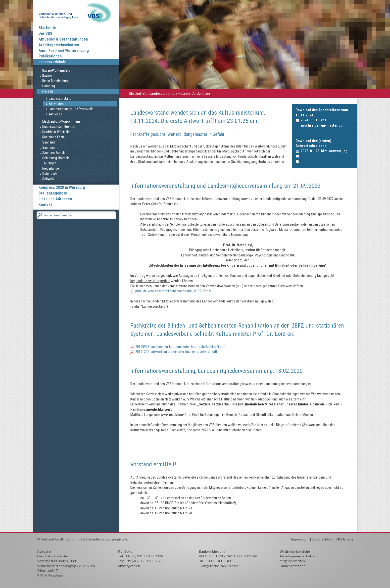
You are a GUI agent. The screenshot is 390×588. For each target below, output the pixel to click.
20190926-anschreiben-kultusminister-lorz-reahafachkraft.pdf (180, 347)
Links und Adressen (55, 199)
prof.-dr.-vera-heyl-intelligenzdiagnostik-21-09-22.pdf (173, 291)
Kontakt (45, 205)
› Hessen (183, 93)
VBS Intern (344, 539)
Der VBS (45, 33)
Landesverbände (52, 62)
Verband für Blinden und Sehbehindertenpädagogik (76, 12)
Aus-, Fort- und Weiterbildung (64, 51)
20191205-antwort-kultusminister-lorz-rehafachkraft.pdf (176, 352)
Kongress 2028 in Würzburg (62, 187)
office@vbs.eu (129, 566)
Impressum (300, 539)
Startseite (47, 28)
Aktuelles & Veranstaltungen (63, 39)
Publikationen (50, 56)
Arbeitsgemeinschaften (59, 45)
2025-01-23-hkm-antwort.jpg (324, 151)
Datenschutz (322, 539)
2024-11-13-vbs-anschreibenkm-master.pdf (322, 123)
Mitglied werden (292, 561)
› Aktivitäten (200, 93)
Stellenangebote (53, 193)
